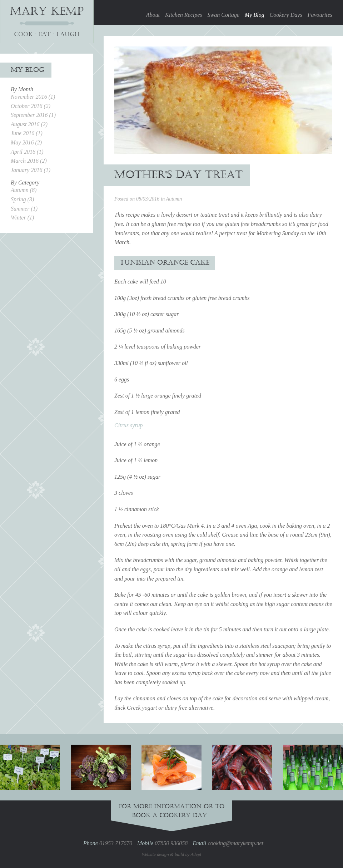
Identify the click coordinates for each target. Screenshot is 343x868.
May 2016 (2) (26, 142)
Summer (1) (24, 209)
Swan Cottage (223, 15)
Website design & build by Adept (172, 854)
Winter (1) (22, 218)
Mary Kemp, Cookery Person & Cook (47, 22)
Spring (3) (22, 199)
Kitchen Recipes (184, 15)
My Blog (255, 15)
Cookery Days (286, 15)
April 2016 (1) (27, 152)
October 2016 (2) (31, 106)
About (153, 15)
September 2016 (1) (33, 115)
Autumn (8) (24, 190)
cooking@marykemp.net (235, 843)
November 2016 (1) (33, 97)
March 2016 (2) (29, 161)
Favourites (320, 15)
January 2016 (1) (31, 170)
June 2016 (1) (27, 133)
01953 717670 (116, 843)
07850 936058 (171, 843)
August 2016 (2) (29, 124)
